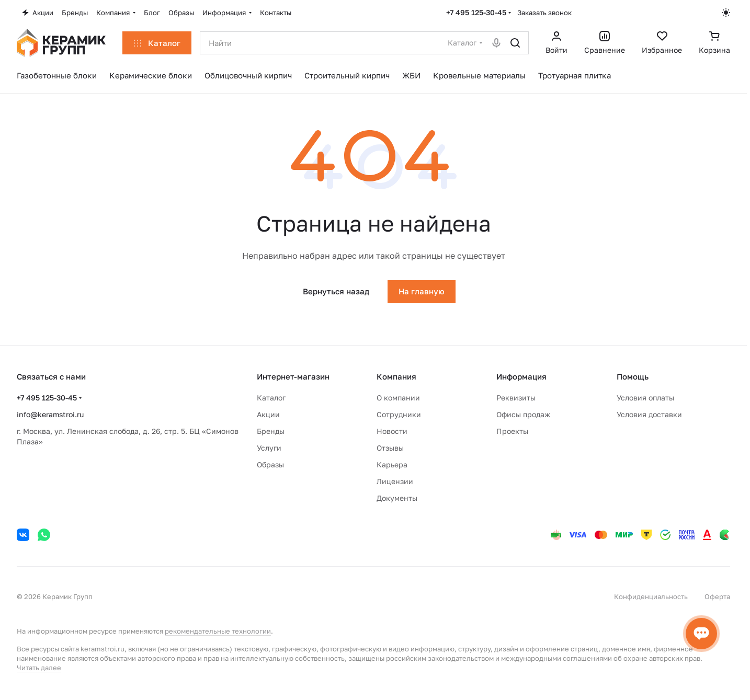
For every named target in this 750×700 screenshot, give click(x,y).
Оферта (717, 596)
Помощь (633, 376)
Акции (268, 414)
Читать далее (39, 668)
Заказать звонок (544, 13)
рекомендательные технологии (218, 631)
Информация (521, 376)
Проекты (512, 431)
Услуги (269, 448)
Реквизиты (516, 398)
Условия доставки (649, 414)
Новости (392, 431)
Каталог (271, 398)
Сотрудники (399, 414)
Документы (397, 498)
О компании (398, 398)
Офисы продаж (523, 414)
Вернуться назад (336, 291)
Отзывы (390, 448)
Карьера (392, 464)
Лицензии (395, 481)
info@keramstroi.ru (50, 414)
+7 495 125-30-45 (476, 12)
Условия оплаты (645, 398)
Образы (270, 464)
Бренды (271, 431)
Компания (396, 376)
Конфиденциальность (651, 596)
